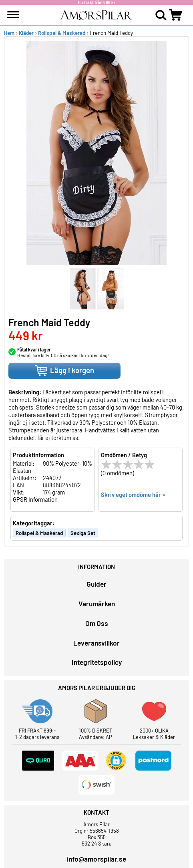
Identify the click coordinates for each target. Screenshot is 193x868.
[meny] (13, 15)
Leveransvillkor (96, 643)
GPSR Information (35, 499)
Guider (96, 584)
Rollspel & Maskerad (62, 33)
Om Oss (97, 623)
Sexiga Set (83, 533)
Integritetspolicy (97, 662)
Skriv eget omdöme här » (133, 495)
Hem (9, 33)
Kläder (26, 33)
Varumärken (97, 604)
